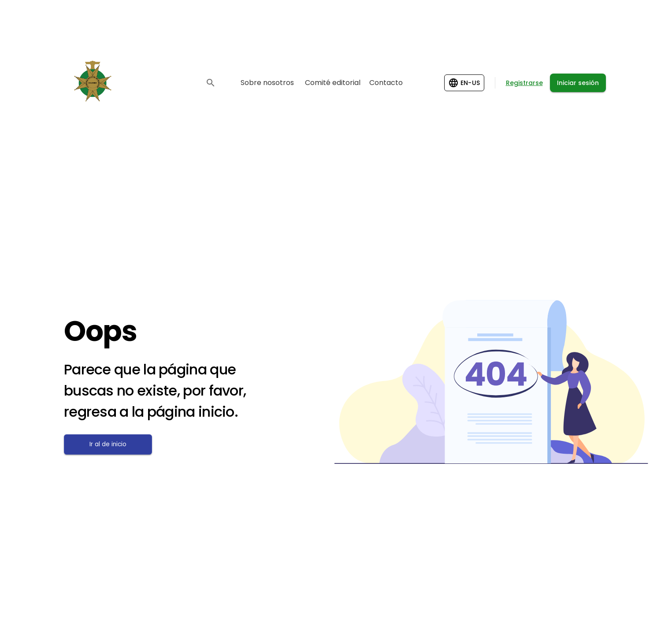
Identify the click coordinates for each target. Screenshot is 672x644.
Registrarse (524, 83)
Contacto (386, 83)
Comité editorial (333, 83)
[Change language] (464, 83)
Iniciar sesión (578, 83)
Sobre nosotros (267, 83)
